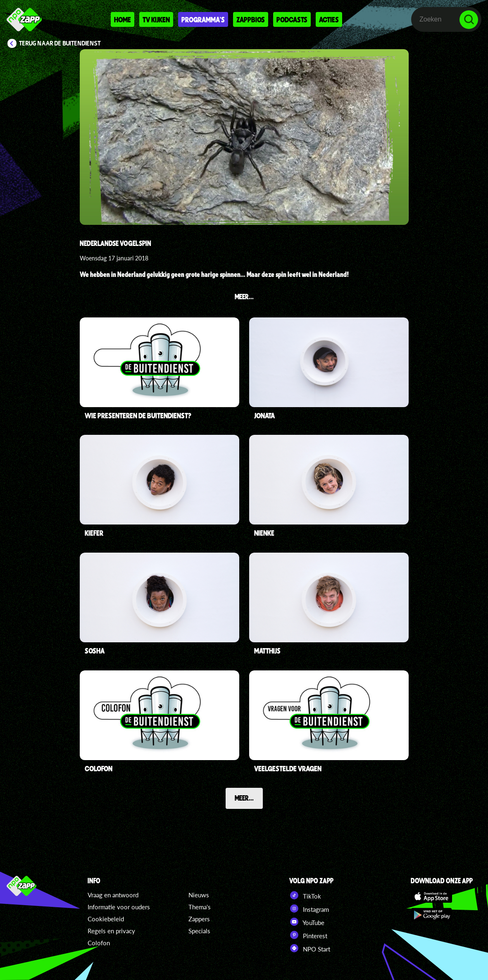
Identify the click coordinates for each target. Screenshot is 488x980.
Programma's (203, 19)
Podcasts (292, 19)
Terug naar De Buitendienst (60, 43)
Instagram (309, 908)
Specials (199, 931)
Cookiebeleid (106, 919)
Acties (329, 19)
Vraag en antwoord (113, 895)
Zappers (199, 919)
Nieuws (199, 895)
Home (123, 19)
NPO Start (310, 948)
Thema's (200, 907)
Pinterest (308, 935)
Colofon (99, 943)
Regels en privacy (111, 931)
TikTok (305, 895)
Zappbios (251, 19)
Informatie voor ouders (119, 907)
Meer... (244, 798)
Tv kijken (156, 19)
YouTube (307, 922)
